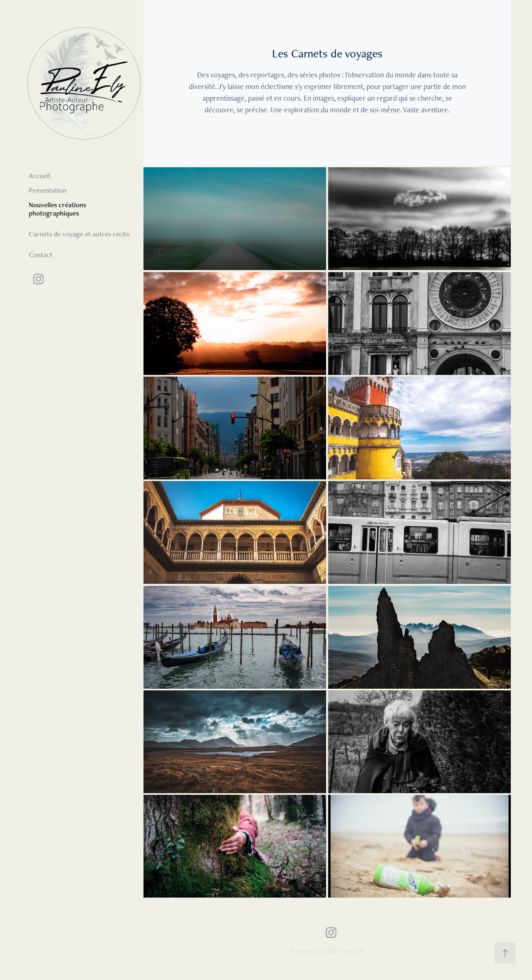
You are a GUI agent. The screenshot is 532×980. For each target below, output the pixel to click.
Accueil (39, 176)
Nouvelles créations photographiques (57, 209)
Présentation (48, 190)
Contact (41, 255)
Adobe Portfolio (344, 951)
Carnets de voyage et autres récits (79, 234)
